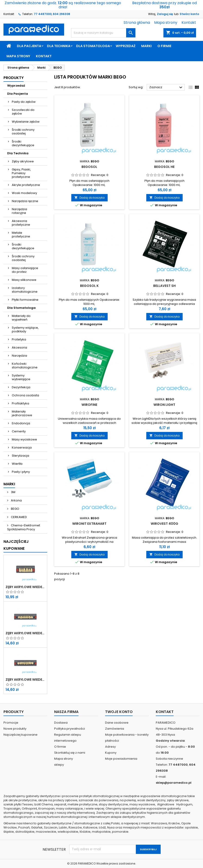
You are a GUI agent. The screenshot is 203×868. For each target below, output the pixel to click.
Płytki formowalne (25, 300)
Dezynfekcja (21, 387)
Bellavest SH (164, 286)
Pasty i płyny (21, 472)
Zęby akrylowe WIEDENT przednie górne (25, 587)
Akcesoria (19, 348)
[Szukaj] (103, 33)
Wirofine (89, 405)
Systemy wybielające (21, 377)
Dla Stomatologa (93, 46)
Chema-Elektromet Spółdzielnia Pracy (24, 527)
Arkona (16, 500)
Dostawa (61, 723)
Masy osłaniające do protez (25, 270)
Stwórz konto (189, 14)
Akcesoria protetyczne (21, 223)
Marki (146, 46)
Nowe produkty (15, 729)
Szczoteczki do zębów (23, 112)
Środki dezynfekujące (23, 143)
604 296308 (61, 14)
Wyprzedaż (126, 46)
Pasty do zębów (24, 102)
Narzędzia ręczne (25, 201)
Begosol (89, 167)
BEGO (15, 509)
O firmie (164, 46)
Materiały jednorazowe (22, 413)
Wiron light (164, 405)
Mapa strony (166, 23)
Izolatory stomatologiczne (25, 290)
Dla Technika (59, 46)
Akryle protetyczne (26, 185)
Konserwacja (22, 448)
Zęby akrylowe (23, 161)
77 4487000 (43, 14)
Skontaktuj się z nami (70, 753)
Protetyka (19, 339)
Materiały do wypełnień (21, 318)
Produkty (14, 78)
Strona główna (137, 23)
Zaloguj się (165, 14)
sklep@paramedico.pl (174, 783)
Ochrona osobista (25, 395)
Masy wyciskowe (24, 439)
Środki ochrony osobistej (23, 132)
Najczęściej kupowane (20, 735)
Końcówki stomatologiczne (25, 366)
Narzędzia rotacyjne (19, 211)
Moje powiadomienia (121, 759)
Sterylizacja (20, 456)
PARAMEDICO (87, 863)
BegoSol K (89, 286)
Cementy (19, 431)
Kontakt (9, 14)
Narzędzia (19, 356)
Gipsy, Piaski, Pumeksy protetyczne (21, 173)
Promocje (11, 723)
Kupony (111, 753)
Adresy (110, 747)
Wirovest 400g (164, 524)
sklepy (59, 765)
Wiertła (17, 464)
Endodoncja (21, 423)
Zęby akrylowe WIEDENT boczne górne (25, 633)
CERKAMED (19, 517)
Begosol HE (164, 167)
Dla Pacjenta (29, 46)
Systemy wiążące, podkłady (25, 329)
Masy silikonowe (24, 280)
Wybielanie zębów (26, 122)
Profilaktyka (20, 403)
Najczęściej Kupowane (16, 545)
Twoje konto (119, 712)
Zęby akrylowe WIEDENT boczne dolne (25, 680)
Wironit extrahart (89, 524)
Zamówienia (115, 729)
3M (13, 492)
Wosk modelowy (24, 193)
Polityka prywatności (70, 729)
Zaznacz (166, 88)
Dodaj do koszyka (89, 198)
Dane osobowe (117, 723)
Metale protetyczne (21, 235)
